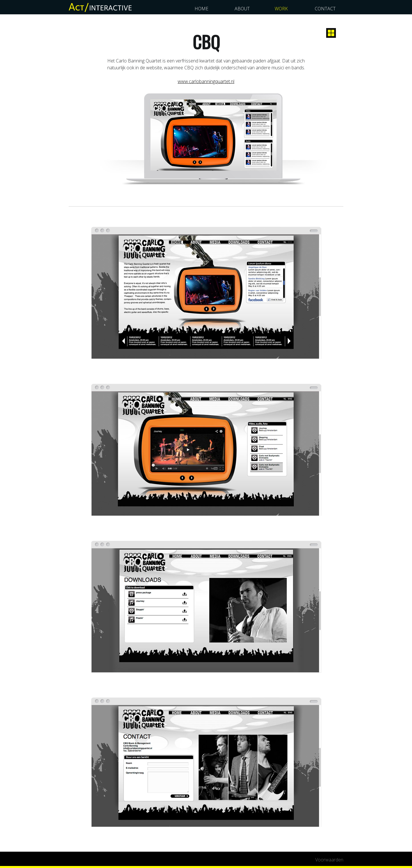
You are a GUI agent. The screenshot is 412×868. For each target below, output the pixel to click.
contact (325, 9)
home (201, 9)
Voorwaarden (329, 860)
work (281, 9)
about (242, 9)
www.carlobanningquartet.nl (206, 81)
